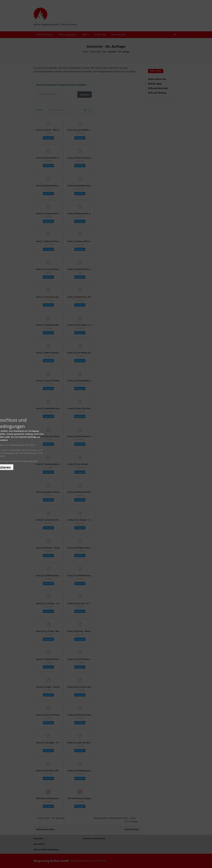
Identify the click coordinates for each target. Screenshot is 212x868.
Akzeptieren (106, 458)
